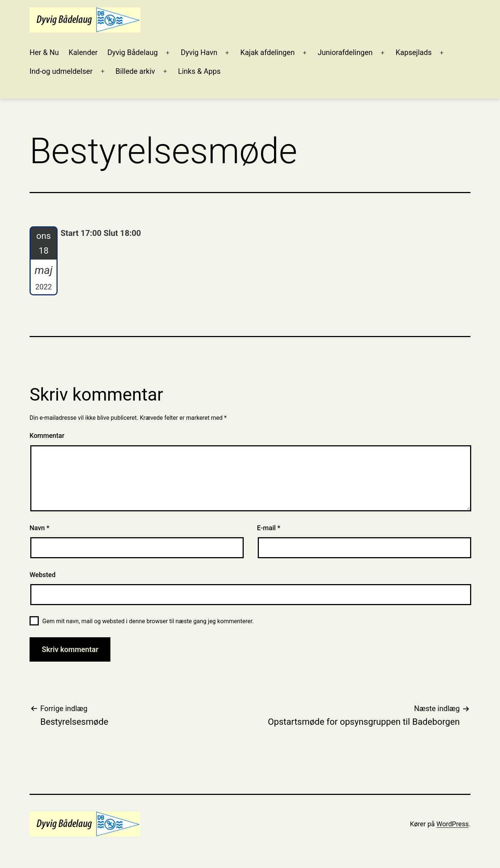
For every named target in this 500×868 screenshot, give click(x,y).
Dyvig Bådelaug (133, 52)
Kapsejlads (414, 52)
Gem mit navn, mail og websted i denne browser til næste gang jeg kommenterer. (148, 621)
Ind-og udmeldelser (61, 71)
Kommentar (47, 435)
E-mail (269, 528)
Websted (42, 575)
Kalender (83, 52)
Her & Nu (44, 52)
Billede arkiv (135, 71)
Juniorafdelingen (345, 52)
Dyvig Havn (199, 52)
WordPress (453, 824)
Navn (40, 528)
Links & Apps (199, 71)
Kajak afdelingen (268, 52)
